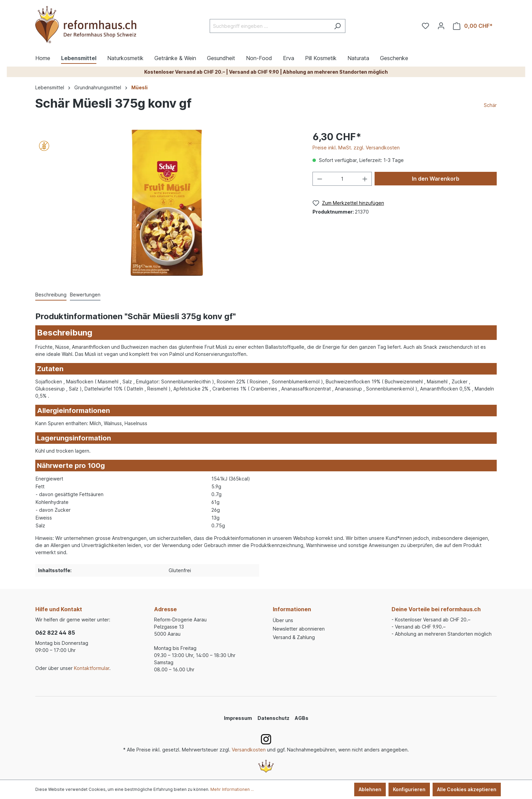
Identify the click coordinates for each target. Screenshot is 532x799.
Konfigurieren (409, 789)
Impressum (238, 718)
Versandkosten (249, 750)
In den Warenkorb (436, 179)
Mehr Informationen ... (232, 789)
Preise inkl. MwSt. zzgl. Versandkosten (356, 148)
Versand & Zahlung (294, 637)
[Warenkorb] (473, 26)
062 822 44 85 (55, 633)
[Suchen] (337, 26)
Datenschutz (273, 718)
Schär (490, 105)
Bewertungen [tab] (85, 295)
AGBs (302, 718)
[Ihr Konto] (441, 26)
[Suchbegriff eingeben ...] (270, 26)
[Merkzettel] (425, 26)
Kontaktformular (92, 668)
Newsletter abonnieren (299, 629)
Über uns (283, 620)
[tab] (51, 295)
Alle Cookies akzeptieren (467, 789)
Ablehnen (370, 789)
